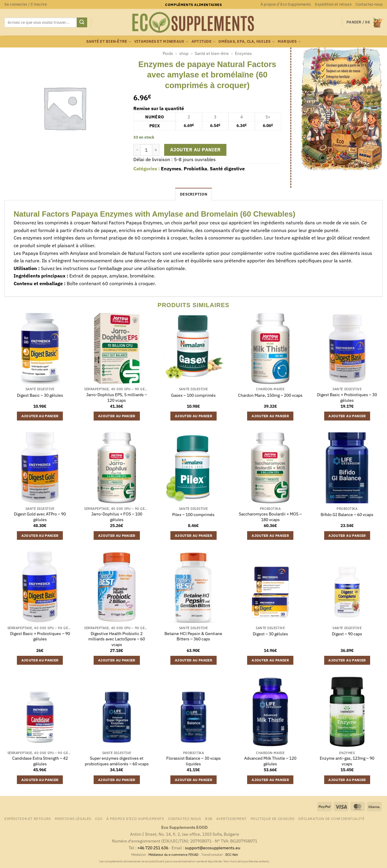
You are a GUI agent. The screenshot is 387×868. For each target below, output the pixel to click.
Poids (168, 53)
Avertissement (231, 818)
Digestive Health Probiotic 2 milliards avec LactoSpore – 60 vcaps (117, 639)
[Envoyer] (82, 23)
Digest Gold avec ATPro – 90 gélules (40, 517)
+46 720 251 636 (153, 848)
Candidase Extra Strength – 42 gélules (40, 761)
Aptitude (204, 42)
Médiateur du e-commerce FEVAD (173, 855)
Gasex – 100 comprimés (193, 395)
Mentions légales (73, 818)
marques (289, 42)
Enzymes (243, 53)
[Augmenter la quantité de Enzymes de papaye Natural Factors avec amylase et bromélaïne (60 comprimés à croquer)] (156, 150)
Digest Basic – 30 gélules (40, 395)
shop (184, 53)
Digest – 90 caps (347, 634)
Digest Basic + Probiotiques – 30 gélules (347, 397)
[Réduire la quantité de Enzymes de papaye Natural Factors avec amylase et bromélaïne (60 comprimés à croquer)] (137, 150)
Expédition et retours (333, 4)
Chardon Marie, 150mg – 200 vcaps (270, 395)
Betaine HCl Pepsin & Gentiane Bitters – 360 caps (193, 636)
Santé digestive (227, 169)
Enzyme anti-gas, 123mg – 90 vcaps (347, 761)
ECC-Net (232, 855)
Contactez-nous (369, 4)
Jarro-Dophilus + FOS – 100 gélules (117, 517)
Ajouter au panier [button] (40, 416)
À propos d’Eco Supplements (286, 4)
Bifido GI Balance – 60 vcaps (347, 515)
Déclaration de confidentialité (331, 818)
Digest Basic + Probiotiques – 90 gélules (40, 636)
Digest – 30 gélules (270, 634)
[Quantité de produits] (146, 150)
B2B (209, 818)
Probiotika (195, 169)
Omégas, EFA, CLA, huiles (247, 42)
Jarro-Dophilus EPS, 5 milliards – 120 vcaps (117, 397)
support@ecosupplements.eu (213, 848)
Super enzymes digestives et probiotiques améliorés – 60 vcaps (117, 761)
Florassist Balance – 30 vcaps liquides (193, 761)
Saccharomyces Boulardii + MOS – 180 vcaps (270, 517)
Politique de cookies (273, 818)
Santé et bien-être (109, 42)
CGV (99, 818)
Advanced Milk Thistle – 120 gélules (270, 761)
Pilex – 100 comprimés (193, 515)
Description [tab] (193, 194)
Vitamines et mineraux (161, 42)
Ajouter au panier (195, 150)
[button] (26, 4)
